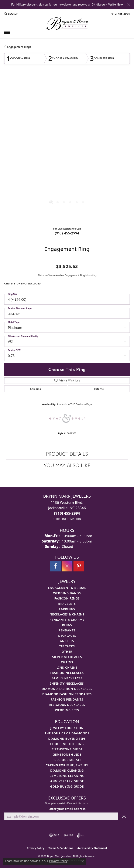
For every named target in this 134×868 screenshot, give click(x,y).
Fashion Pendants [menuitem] (67, 699)
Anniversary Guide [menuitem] (67, 781)
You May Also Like (67, 465)
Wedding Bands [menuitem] (67, 593)
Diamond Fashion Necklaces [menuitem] (67, 689)
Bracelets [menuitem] (67, 604)
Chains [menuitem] (67, 662)
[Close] (129, 5)
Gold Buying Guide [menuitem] (67, 786)
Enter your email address (67, 809)
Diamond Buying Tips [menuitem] (67, 739)
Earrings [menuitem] (67, 609)
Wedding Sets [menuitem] (67, 710)
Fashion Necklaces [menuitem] (67, 673)
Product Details (67, 454)
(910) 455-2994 (67, 233)
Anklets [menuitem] (67, 641)
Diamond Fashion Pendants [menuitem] (67, 694)
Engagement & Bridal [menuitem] (67, 588)
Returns (99, 389)
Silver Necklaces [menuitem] (67, 657)
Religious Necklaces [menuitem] (67, 705)
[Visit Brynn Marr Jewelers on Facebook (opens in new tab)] (55, 566)
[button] (11, 14)
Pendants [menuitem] (67, 630)
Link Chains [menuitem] (67, 667)
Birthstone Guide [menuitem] (67, 749)
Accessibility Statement (92, 848)
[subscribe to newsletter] (124, 816)
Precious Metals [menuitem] (67, 760)
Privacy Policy (36, 848)
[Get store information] (67, 519)
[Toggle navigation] (7, 32)
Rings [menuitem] (67, 625)
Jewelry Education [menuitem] (67, 728)
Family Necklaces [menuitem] (67, 678)
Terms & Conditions (61, 848)
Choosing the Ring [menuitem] (67, 744)
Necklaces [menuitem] (67, 636)
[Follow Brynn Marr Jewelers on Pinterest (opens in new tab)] (79, 566)
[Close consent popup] (83, 861)
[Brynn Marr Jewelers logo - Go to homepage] (67, 24)
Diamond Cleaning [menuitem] (67, 770)
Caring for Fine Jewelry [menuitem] (67, 765)
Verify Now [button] (116, 4)
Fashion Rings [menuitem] (67, 598)
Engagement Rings (19, 47)
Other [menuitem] (67, 652)
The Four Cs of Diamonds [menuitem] (67, 733)
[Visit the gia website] (54, 835)
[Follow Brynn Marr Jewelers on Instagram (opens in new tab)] (67, 566)
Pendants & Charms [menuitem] (67, 620)
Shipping (36, 389)
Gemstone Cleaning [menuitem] (67, 776)
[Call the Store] (67, 513)
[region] (67, 149)
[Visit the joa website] (81, 835)
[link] (120, 14)
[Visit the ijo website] (68, 835)
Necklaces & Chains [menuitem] (67, 614)
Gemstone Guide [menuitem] (67, 755)
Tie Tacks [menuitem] (67, 646)
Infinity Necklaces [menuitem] (67, 683)
